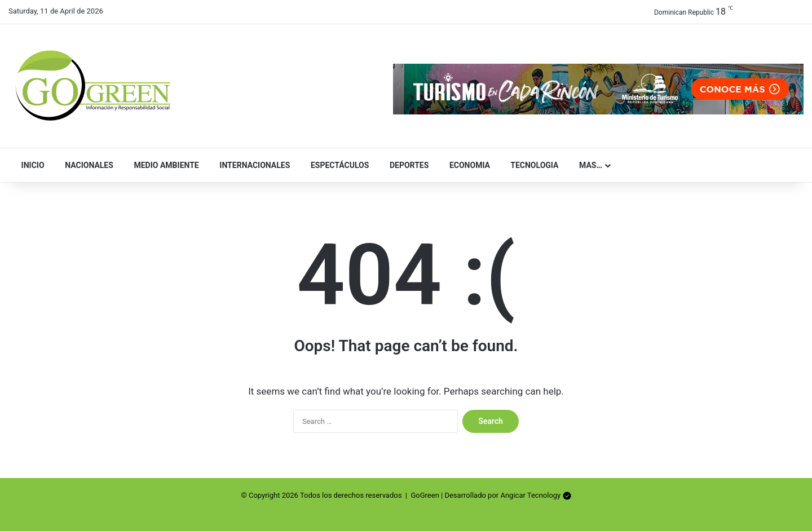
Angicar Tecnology (530, 495)
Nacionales (87, 165)
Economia (467, 165)
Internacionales (253, 165)
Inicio (30, 165)
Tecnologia (532, 165)
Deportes (407, 165)
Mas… (588, 165)
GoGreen (425, 495)
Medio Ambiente (164, 165)
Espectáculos (337, 165)
